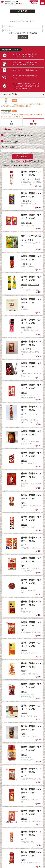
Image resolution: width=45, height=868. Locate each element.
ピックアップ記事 (9, 94)
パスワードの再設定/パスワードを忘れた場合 (22, 33)
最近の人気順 (35, 161)
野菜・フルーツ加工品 (31, 236)
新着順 (15, 161)
